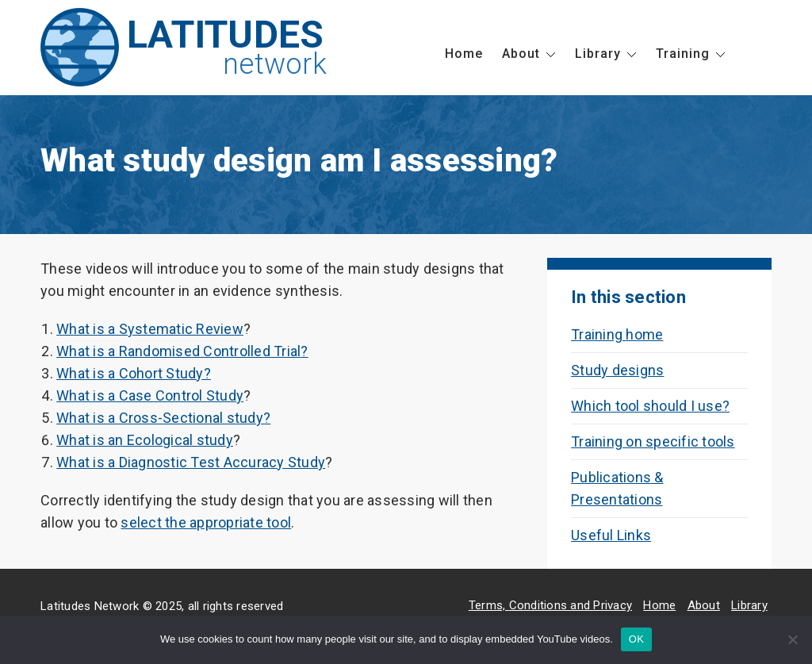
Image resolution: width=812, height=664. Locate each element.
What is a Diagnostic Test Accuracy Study (191, 462)
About (521, 54)
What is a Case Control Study (150, 395)
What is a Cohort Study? (134, 373)
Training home (617, 334)
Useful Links (611, 535)
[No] (792, 639)
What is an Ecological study (145, 440)
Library (598, 54)
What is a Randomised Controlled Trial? (182, 351)
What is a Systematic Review (150, 329)
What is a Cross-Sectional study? (163, 418)
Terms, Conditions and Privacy (550, 605)
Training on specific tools (653, 441)
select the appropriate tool (206, 522)
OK (636, 639)
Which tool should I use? (650, 406)
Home (464, 54)
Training (683, 54)
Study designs (617, 370)
